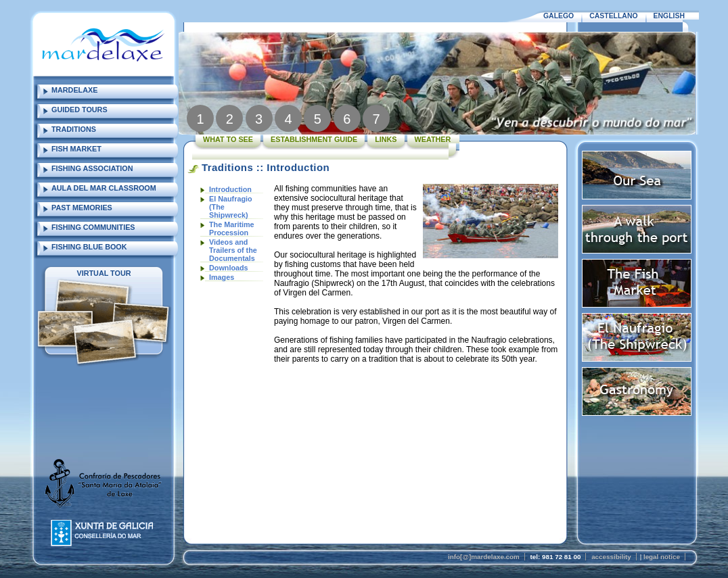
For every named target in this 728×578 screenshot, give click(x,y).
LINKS (386, 139)
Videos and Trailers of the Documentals (233, 250)
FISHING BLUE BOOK (89, 247)
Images (222, 277)
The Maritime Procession (232, 228)
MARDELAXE (74, 90)
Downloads (229, 268)
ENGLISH (669, 16)
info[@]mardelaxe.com (484, 557)
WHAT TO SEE (228, 139)
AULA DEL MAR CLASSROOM (104, 188)
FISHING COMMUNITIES (93, 227)
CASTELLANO (613, 16)
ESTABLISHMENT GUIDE (314, 139)
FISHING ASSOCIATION (92, 168)
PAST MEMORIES (82, 208)
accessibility (611, 557)
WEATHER (433, 139)
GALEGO (559, 16)
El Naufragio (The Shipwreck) (231, 207)
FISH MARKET (76, 149)
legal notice (662, 557)
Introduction (230, 189)
